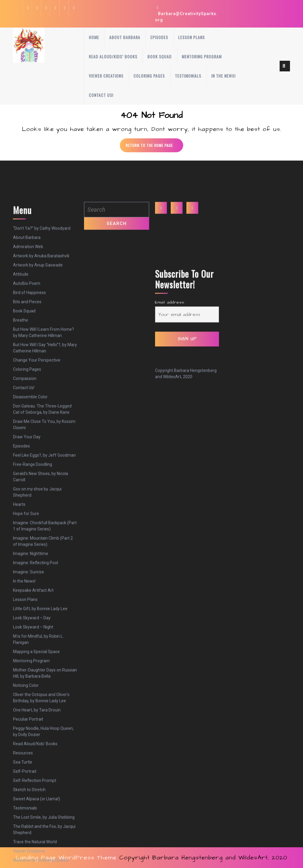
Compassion (25, 465)
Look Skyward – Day (32, 705)
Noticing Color (26, 772)
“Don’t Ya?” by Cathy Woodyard (42, 315)
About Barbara (125, 37)
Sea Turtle (23, 849)
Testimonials (188, 76)
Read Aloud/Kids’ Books (113, 56)
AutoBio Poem (27, 370)
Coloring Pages (149, 76)
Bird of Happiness (29, 379)
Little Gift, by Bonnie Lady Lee (40, 696)
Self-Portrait (25, 858)
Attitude (21, 361)
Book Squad (159, 56)
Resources (23, 840)
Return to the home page (154, 147)
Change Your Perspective (37, 447)
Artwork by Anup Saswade (38, 352)
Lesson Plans (191, 37)
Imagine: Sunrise (29, 659)
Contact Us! (101, 95)
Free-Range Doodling (33, 551)
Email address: (187, 398)
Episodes (159, 37)
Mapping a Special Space (36, 739)
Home (94, 37)
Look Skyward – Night (33, 714)
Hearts (19, 591)
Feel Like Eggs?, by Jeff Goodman (44, 542)
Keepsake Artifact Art (33, 677)
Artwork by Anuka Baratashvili (41, 343)
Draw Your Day (27, 524)
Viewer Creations (106, 76)
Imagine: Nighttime (31, 640)
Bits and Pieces (27, 389)
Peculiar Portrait (28, 806)
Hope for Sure (26, 600)
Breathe (21, 407)
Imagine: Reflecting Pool (36, 650)
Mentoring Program (202, 56)
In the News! (223, 76)
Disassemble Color (30, 484)
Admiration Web (28, 334)
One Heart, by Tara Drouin (37, 797)
